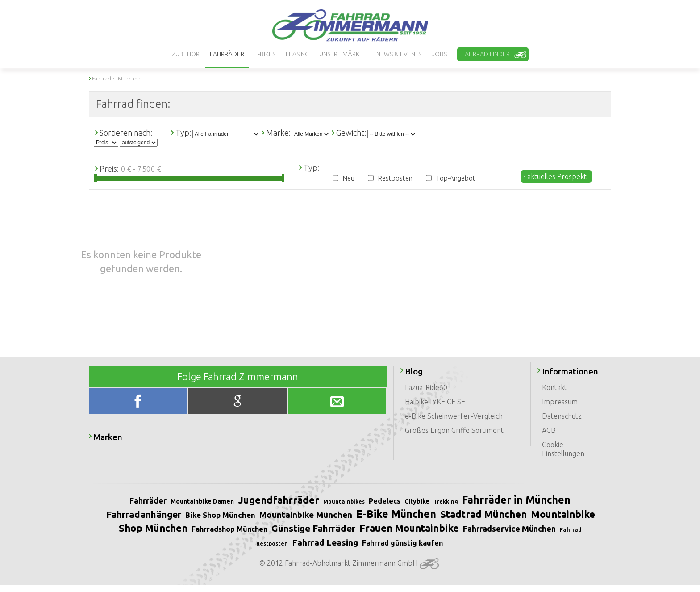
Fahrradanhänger (144, 514)
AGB (549, 430)
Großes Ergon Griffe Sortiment (454, 430)
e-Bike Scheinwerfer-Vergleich (454, 416)
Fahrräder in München (516, 500)
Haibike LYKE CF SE (435, 402)
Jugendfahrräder (279, 500)
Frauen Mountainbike (409, 528)
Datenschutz (562, 416)
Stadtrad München (483, 514)
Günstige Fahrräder (313, 528)
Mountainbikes (344, 502)
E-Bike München (396, 514)
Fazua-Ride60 (426, 387)
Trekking (446, 502)
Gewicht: (351, 133)
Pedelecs (385, 501)
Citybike (417, 501)
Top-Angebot (456, 178)
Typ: (183, 133)
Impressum (560, 402)
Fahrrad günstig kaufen (402, 543)
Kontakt (554, 387)
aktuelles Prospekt (557, 176)
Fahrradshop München (229, 529)
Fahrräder (148, 500)
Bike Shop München (220, 515)
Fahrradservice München (509, 529)
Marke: (278, 133)
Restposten (395, 178)
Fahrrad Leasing (325, 542)
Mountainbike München (306, 515)
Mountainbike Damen (202, 501)
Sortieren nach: (126, 133)
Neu (349, 178)
